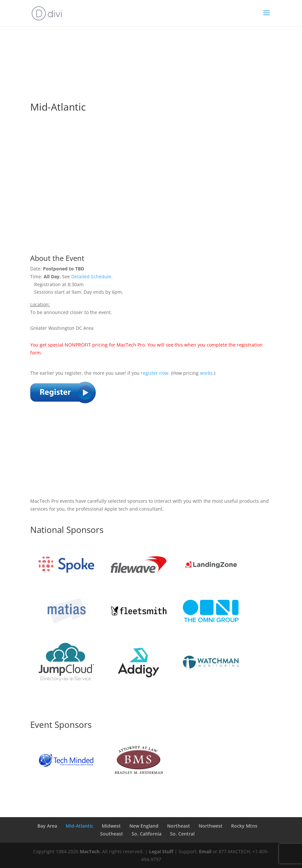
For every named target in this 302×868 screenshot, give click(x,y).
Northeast (179, 826)
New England (144, 826)
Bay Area (47, 826)
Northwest (211, 826)
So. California (147, 834)
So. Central (182, 834)
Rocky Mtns (244, 826)
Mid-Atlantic (79, 826)
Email (205, 851)
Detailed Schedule (91, 276)
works (206, 373)
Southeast (112, 834)
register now (155, 373)
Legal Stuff (161, 851)
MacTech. (90, 851)
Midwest (111, 826)
